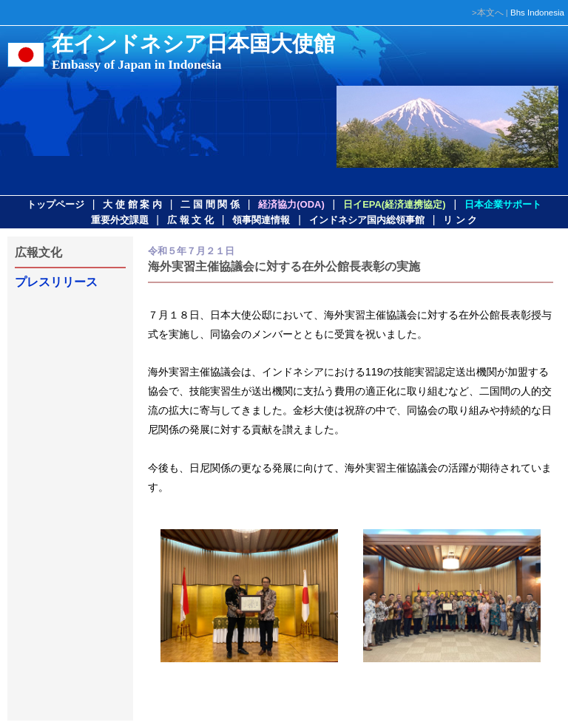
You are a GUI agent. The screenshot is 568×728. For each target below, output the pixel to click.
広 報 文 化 (190, 220)
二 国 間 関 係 (210, 204)
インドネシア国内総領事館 (367, 220)
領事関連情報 (261, 220)
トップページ (55, 204)
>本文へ (488, 13)
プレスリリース (56, 282)
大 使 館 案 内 (132, 204)
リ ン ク (460, 220)
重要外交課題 (120, 220)
